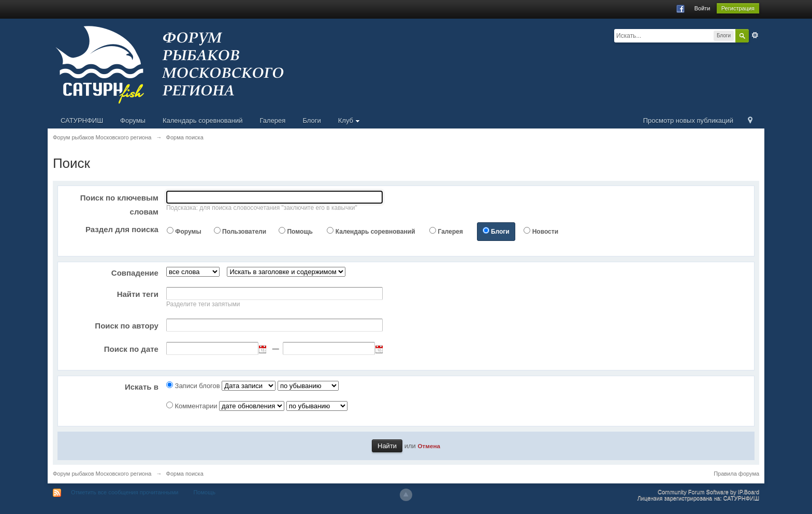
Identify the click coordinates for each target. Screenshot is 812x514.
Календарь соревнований (203, 120)
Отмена (429, 446)
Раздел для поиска (122, 229)
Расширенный (755, 35)
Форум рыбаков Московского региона (102, 474)
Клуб (349, 120)
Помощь (300, 232)
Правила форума (736, 474)
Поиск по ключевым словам (119, 205)
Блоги (311, 120)
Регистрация (738, 8)
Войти (702, 8)
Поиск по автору (127, 326)
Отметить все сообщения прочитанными (125, 492)
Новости (545, 232)
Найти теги (138, 294)
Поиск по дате (131, 349)
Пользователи (244, 232)
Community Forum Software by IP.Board (708, 492)
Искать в (142, 387)
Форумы (133, 120)
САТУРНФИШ (82, 120)
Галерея (273, 120)
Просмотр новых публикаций (688, 120)
